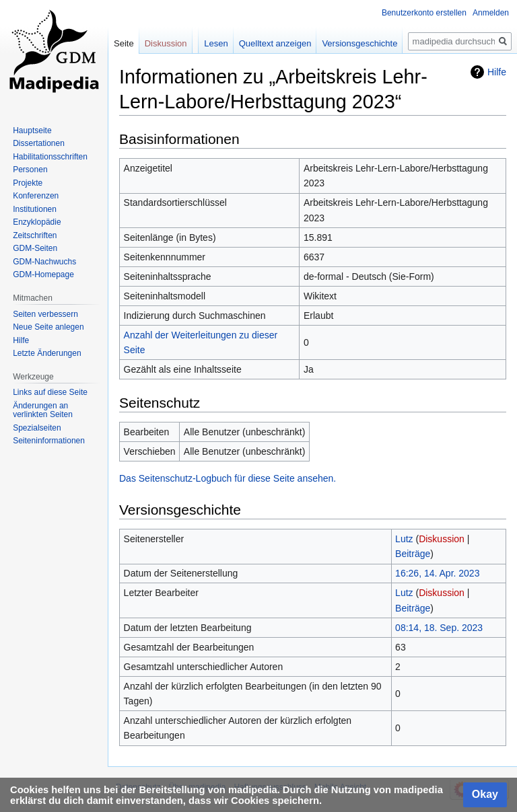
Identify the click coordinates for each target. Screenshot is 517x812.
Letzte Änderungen (47, 353)
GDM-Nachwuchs (44, 262)
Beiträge (413, 554)
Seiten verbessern (45, 314)
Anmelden (491, 13)
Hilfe (497, 72)
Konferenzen (36, 196)
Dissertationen (39, 143)
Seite (124, 43)
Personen (30, 170)
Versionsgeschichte (359, 43)
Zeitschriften (35, 235)
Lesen (216, 43)
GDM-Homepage (43, 274)
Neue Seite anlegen (48, 327)
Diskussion (442, 539)
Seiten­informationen (49, 441)
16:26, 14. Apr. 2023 (437, 573)
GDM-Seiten (35, 248)
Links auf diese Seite (50, 392)
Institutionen (35, 209)
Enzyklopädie (37, 222)
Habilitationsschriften (50, 157)
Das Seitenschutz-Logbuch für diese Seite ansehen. (228, 478)
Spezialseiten (37, 428)
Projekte (28, 183)
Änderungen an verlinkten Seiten (43, 410)
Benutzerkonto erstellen (424, 13)
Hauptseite (32, 131)
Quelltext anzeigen (275, 43)
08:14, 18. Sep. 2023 (439, 628)
